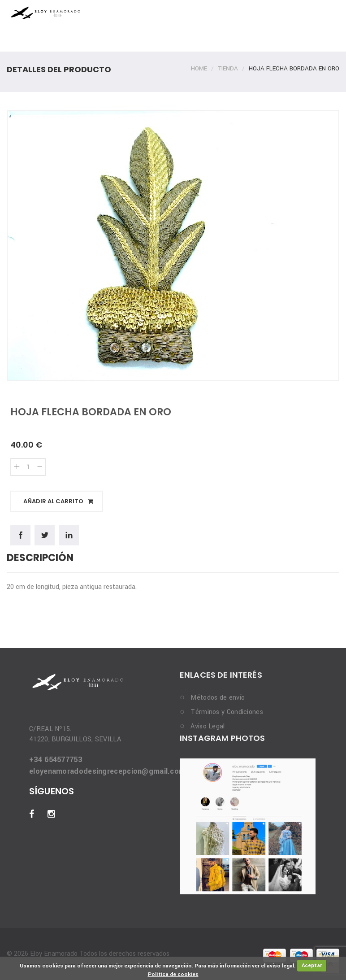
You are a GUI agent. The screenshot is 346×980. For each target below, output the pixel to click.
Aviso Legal (208, 726)
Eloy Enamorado (53, 954)
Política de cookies (173, 974)
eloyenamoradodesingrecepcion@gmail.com (107, 771)
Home (199, 68)
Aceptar (312, 965)
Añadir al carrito (58, 501)
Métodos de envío (218, 698)
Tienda (228, 68)
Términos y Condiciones (227, 712)
